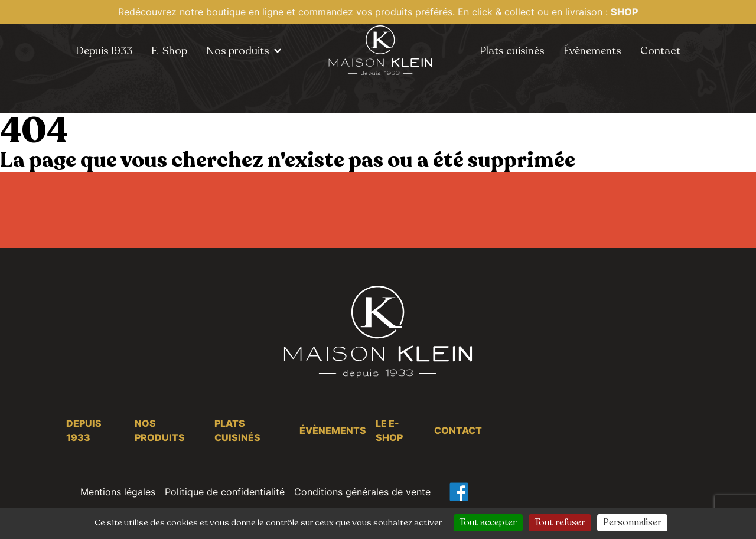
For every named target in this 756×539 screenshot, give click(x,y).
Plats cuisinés (512, 51)
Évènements (592, 51)
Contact (660, 51)
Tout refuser (560, 522)
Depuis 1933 (104, 51)
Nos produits (238, 51)
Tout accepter (488, 522)
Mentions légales (118, 492)
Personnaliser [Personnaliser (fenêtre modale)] (632, 522)
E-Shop (169, 51)
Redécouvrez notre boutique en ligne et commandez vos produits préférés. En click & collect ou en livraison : (378, 12)
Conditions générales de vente (362, 492)
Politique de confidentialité (225, 492)
